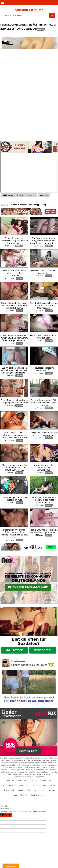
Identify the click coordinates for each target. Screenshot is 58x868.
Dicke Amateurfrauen (26, 195)
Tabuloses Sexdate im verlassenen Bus (44, 369)
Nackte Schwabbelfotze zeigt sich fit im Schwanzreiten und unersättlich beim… (14, 306)
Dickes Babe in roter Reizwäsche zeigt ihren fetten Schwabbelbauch (14, 241)
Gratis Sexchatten (37, 795)
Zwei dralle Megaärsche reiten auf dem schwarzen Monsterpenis (44, 306)
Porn (35, 790)
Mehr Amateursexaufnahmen (13, 785)
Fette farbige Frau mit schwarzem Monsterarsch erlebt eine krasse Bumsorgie (14, 435)
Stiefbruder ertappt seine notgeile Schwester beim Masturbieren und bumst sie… (44, 241)
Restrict (43, 790)
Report (44, 195)
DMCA (19, 780)
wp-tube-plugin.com (37, 777)
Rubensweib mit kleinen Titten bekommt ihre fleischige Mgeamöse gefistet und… (14, 534)
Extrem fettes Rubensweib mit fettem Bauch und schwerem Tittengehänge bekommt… (14, 338)
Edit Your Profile (9, 790)
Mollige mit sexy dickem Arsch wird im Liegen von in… (44, 434)
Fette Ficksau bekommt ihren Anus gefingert (44, 337)
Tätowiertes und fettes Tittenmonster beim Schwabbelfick (44, 467)
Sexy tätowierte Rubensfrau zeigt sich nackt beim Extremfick (14, 273)
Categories (10, 780)
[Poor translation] (8, 815)
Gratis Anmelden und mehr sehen (43, 785)
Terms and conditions (39, 780)
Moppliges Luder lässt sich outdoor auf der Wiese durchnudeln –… (44, 500)
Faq (51, 780)
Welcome (52, 790)
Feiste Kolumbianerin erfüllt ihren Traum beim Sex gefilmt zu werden (44, 403)
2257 (26, 780)
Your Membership (24, 790)
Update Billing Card (21, 795)
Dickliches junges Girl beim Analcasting (44, 272)
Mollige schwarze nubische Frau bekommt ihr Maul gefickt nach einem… (14, 467)
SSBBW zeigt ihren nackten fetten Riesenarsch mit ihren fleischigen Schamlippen (14, 370)
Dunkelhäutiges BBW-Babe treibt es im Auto (14, 499)
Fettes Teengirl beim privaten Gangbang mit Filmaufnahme (14, 401)
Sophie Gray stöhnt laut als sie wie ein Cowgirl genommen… (44, 531)
